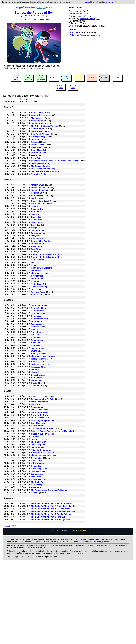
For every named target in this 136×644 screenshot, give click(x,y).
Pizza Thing (36, 273)
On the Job (36, 235)
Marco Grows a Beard (41, 184)
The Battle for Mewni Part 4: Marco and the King (53, 590)
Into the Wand (37, 270)
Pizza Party (36, 562)
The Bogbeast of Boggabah (44, 405)
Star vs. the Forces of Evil (34, 13)
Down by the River (40, 475)
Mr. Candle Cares (39, 206)
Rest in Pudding (38, 347)
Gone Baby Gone (39, 539)
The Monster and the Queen (44, 523)
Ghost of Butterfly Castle (42, 497)
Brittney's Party (38, 142)
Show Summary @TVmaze (41, 78)
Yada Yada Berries (39, 472)
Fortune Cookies (39, 162)
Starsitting (36, 232)
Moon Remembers (39, 459)
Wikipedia (104, 78)
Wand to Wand (38, 222)
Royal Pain (36, 168)
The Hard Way (37, 312)
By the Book (37, 241)
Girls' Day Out (37, 248)
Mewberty (36, 146)
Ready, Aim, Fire (39, 552)
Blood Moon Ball (39, 158)
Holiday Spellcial (39, 401)
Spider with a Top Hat (41, 267)
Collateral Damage (40, 322)
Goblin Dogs (37, 238)
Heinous (35, 315)
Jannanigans (37, 545)
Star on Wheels (38, 212)
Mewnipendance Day (41, 174)
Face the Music (38, 328)
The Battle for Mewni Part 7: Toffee (47, 600)
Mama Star (36, 549)
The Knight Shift (39, 507)
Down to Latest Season (16, 78)
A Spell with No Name (41, 517)
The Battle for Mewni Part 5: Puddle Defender (52, 593)
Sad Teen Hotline (39, 542)
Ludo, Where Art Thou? (42, 414)
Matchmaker (37, 120)
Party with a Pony (39, 117)
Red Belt (35, 209)
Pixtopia (35, 149)
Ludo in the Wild (39, 203)
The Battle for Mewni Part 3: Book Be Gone (51, 587)
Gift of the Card (38, 254)
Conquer (35, 440)
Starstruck (36, 225)
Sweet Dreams (38, 376)
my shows (86, 2)
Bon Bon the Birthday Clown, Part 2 (47, 286)
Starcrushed (37, 331)
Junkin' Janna (37, 513)
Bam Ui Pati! (37, 430)
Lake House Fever (39, 468)
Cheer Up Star (38, 133)
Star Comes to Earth (40, 113)
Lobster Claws (38, 152)
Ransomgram (37, 465)
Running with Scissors (41, 299)
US (98, 19)
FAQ (117, 78)
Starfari (34, 373)
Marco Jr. (35, 421)
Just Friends (37, 325)
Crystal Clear (37, 309)
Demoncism (37, 356)
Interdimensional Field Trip (43, 181)
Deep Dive (36, 392)
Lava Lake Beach (39, 379)
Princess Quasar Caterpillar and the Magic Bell (52, 494)
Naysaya (35, 280)
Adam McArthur (78, 35)
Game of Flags (38, 245)
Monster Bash (37, 395)
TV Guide (92, 78)
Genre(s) (73, 26)
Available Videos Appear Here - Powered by (68, 611)
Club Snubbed (38, 350)
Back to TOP (10, 606)
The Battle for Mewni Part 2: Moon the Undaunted (54, 583)
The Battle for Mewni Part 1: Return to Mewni (51, 580)
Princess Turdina (39, 369)
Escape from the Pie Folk (43, 456)
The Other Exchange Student (44, 129)
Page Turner (37, 277)
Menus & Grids (73, 87)
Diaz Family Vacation (41, 139)
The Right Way (38, 555)
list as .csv (54, 78)
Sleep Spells (37, 155)
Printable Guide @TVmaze (28, 78)
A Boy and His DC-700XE (42, 520)
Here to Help (37, 558)
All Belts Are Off (38, 318)
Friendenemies (38, 257)
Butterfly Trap (37, 411)
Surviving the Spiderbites (43, 481)
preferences (111, 2)
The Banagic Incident (41, 178)
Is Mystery (36, 261)
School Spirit (37, 123)
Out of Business (38, 484)
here (108, 622)
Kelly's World (37, 488)
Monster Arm (37, 126)
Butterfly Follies (38, 452)
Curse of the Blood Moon (43, 491)
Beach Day (36, 536)
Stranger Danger (39, 353)
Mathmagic (36, 302)
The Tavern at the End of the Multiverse (49, 565)
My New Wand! (38, 200)
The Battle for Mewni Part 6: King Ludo (49, 596)
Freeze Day (36, 165)
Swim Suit (36, 462)
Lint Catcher (37, 363)
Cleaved (35, 568)
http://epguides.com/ (42, 620)
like (93, 2)
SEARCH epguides (60, 87)
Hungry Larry (37, 264)
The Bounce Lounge (40, 306)
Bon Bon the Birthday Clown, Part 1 (47, 283)
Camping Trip (37, 228)
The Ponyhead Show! (41, 478)
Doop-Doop (36, 529)
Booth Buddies (38, 427)
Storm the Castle (39, 187)
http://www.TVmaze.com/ (75, 620)
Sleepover (36, 251)
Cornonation (37, 526)
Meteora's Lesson (39, 504)
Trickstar (35, 293)
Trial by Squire (38, 366)
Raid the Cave (37, 290)
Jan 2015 (84, 11)
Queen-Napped (38, 510)
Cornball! (35, 501)
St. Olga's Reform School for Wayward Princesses (54, 171)
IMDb (79, 78)
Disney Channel (88, 19)
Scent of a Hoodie (39, 344)
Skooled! (35, 424)
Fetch (34, 216)
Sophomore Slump (40, 360)
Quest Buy (36, 136)
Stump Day (36, 398)
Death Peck (36, 382)
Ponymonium (37, 385)
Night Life (36, 389)
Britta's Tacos (37, 533)
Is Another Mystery (40, 418)
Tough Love (36, 434)
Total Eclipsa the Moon (42, 408)
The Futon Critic (66, 78)
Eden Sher (75, 33)
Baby (33, 296)
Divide (34, 437)
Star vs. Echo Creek (40, 219)
